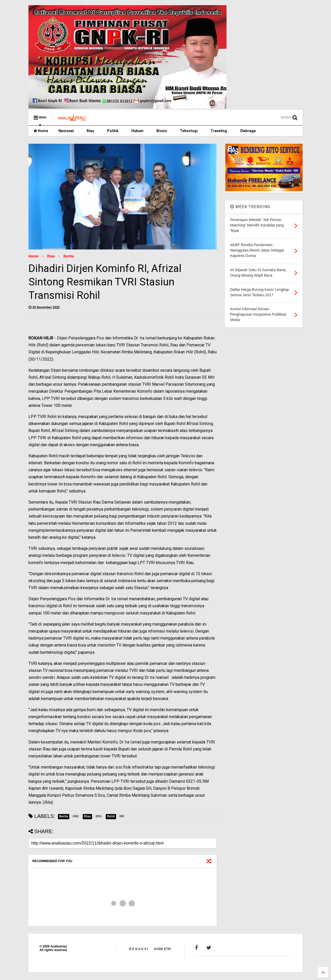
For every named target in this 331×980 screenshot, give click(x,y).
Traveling (219, 131)
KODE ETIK (163, 949)
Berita (69, 256)
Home (41, 131)
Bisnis (162, 131)
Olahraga (248, 131)
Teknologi (189, 131)
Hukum (137, 131)
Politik (113, 131)
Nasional (66, 131)
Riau (90, 131)
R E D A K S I (139, 949)
